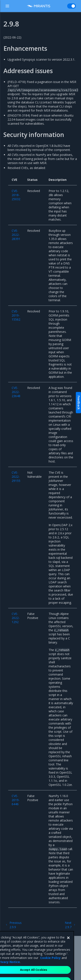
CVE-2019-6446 (16, 800)
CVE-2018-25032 (16, 195)
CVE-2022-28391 (16, 235)
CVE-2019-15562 (16, 315)
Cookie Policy (50, 967)
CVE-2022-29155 (16, 477)
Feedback (79, 403)
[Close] (68, 947)
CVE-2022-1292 (16, 618)
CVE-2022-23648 (16, 392)
